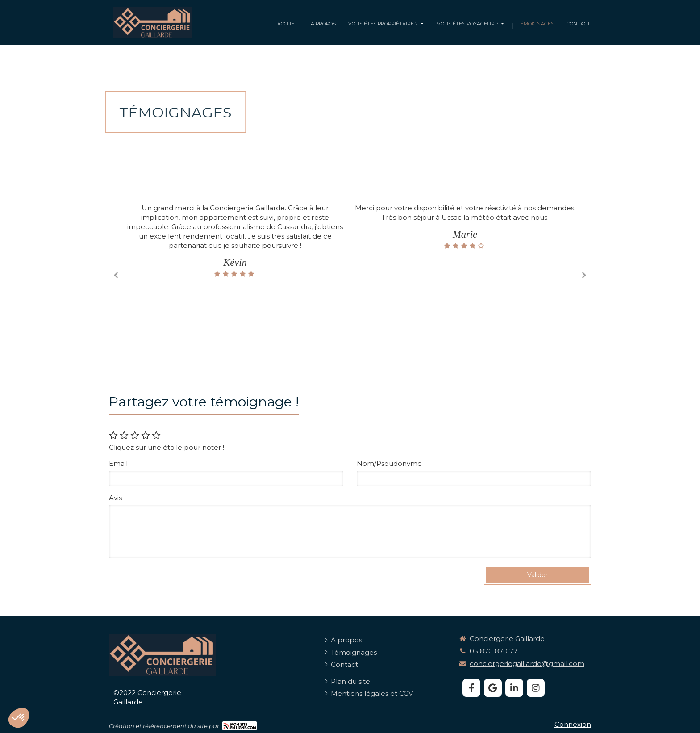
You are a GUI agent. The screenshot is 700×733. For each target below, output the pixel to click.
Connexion (573, 724)
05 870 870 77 (494, 651)
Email (118, 463)
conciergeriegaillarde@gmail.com (527, 664)
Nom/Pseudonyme (389, 463)
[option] (465, 226)
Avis (115, 498)
